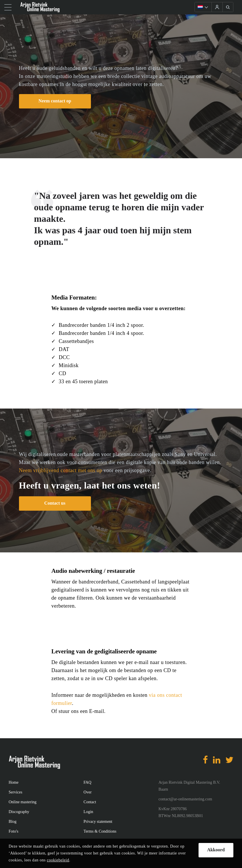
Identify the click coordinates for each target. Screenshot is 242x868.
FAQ (87, 782)
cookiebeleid (58, 860)
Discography (19, 812)
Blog (13, 822)
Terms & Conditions (100, 831)
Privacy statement (98, 822)
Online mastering (23, 802)
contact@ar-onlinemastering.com (185, 799)
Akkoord (216, 850)
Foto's (14, 831)
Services (15, 792)
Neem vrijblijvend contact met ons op (61, 470)
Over (87, 792)
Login (88, 812)
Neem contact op (55, 101)
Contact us (55, 503)
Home (14, 782)
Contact (90, 802)
